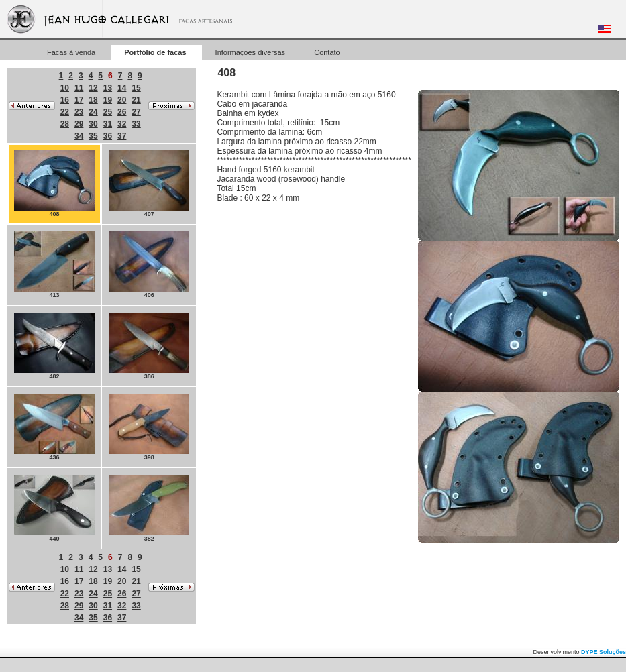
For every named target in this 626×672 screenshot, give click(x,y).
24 (93, 112)
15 (136, 88)
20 (122, 100)
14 (122, 88)
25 (108, 112)
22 (65, 112)
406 (149, 265)
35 (93, 136)
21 (136, 100)
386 (149, 346)
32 (122, 124)
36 (108, 136)
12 (93, 88)
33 (136, 124)
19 (108, 100)
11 (79, 88)
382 (149, 508)
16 (65, 100)
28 (65, 124)
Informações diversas (252, 52)
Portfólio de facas (156, 52)
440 (54, 508)
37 (122, 136)
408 (54, 184)
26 (122, 112)
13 (108, 88)
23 (79, 112)
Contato (327, 52)
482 (54, 346)
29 (79, 124)
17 (79, 100)
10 (65, 88)
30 (93, 124)
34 (79, 136)
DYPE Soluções (604, 652)
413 (54, 265)
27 (136, 112)
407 (149, 184)
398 (149, 427)
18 (93, 100)
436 (54, 427)
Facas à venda (72, 52)
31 (108, 124)
